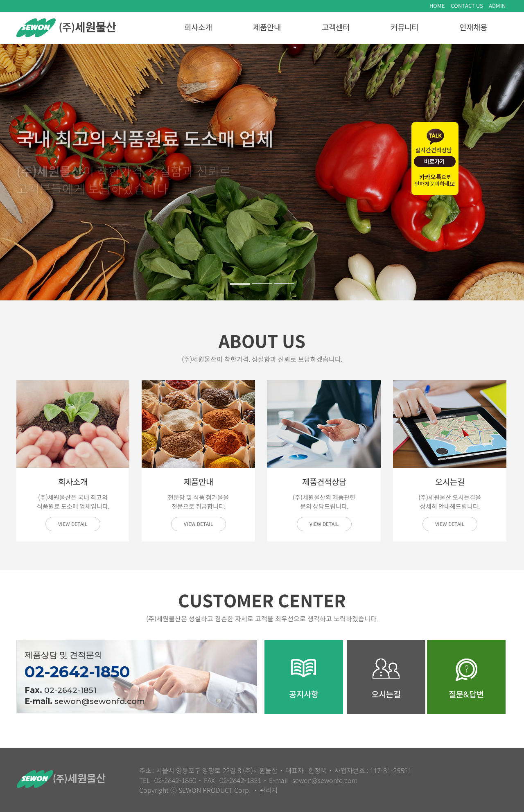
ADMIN (497, 6)
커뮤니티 (404, 28)
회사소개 (198, 28)
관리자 (269, 791)
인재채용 (473, 28)
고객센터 (336, 28)
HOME (437, 6)
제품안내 (267, 28)
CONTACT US (467, 6)
